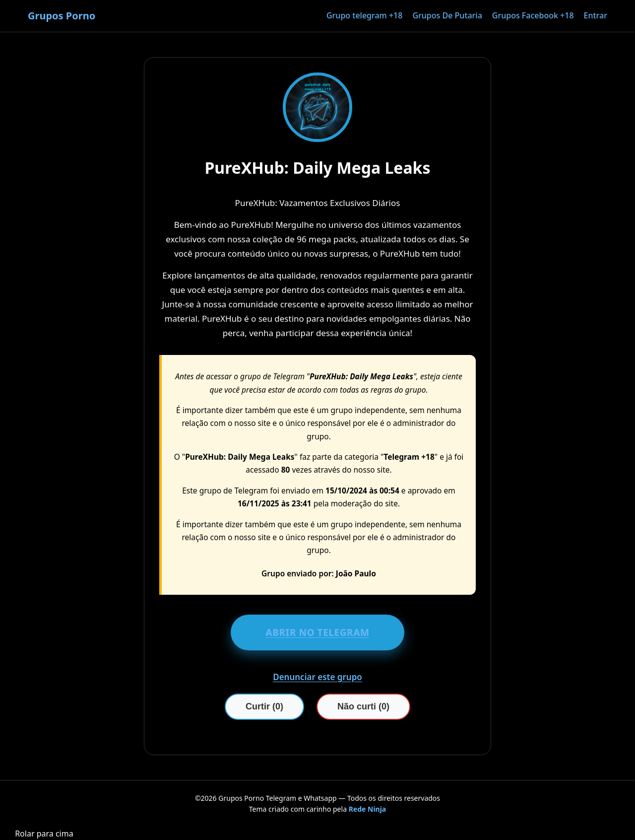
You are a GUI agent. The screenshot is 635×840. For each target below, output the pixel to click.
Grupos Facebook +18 (533, 15)
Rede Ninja (368, 809)
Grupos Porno (62, 16)
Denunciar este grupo (317, 677)
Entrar (596, 15)
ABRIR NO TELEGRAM (317, 632)
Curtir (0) (264, 706)
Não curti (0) (363, 706)
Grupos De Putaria (447, 15)
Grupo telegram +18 (364, 15)
